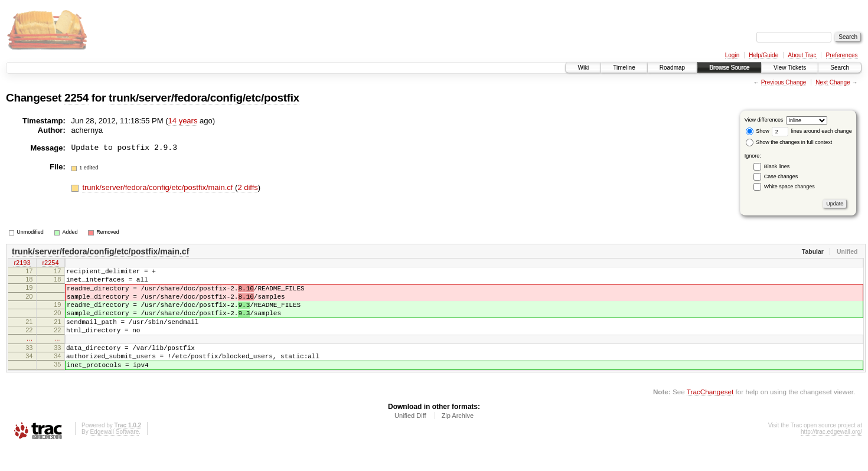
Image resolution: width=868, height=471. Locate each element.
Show (758, 131)
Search (840, 68)
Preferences (842, 55)
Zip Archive (458, 439)
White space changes (789, 187)
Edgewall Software (114, 455)
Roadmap (672, 68)
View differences (764, 120)
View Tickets (790, 68)
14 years (183, 121)
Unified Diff (410, 439)
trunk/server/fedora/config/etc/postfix (204, 98)
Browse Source (729, 68)
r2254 (50, 264)
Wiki (583, 68)
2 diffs (247, 187)
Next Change (833, 82)
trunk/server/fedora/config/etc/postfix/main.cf (159, 187)
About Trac (802, 55)
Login (732, 55)
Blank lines (777, 166)
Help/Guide (763, 55)
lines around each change (812, 131)
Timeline (624, 68)
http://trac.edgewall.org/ (831, 455)
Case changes (781, 176)
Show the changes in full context (789, 142)
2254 (76, 98)
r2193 (22, 264)
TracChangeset (710, 415)
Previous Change (784, 82)
